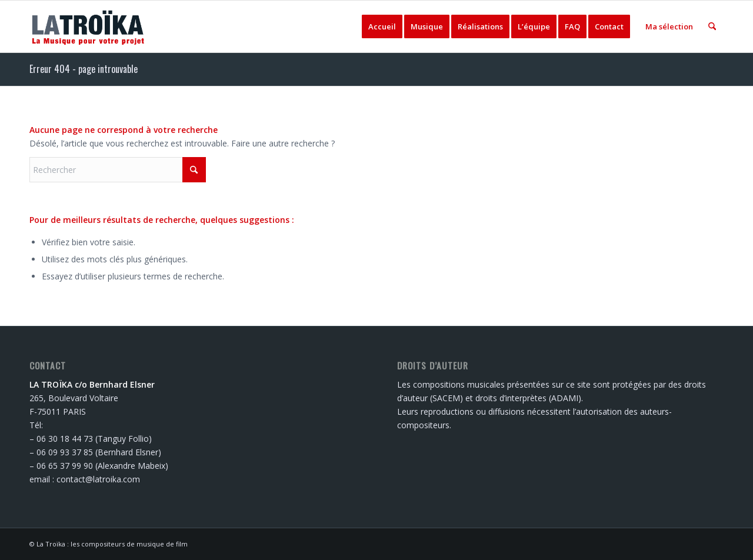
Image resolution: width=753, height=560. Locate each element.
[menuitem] (382, 26)
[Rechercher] (712, 26)
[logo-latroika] (89, 26)
